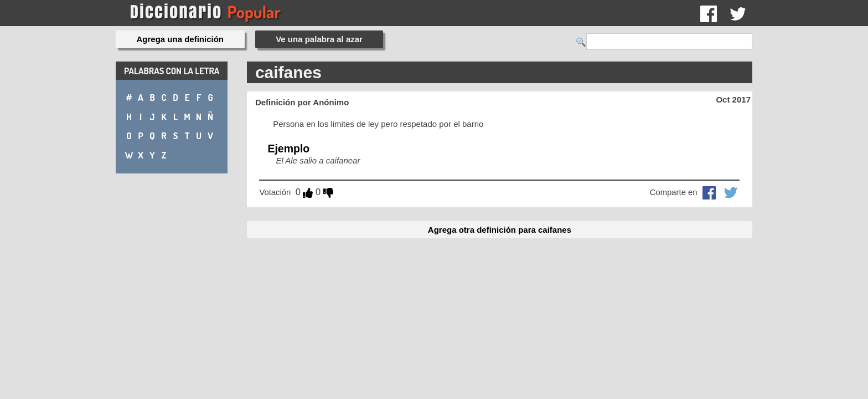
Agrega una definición (180, 39)
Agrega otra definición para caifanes (500, 230)
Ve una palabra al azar (319, 39)
